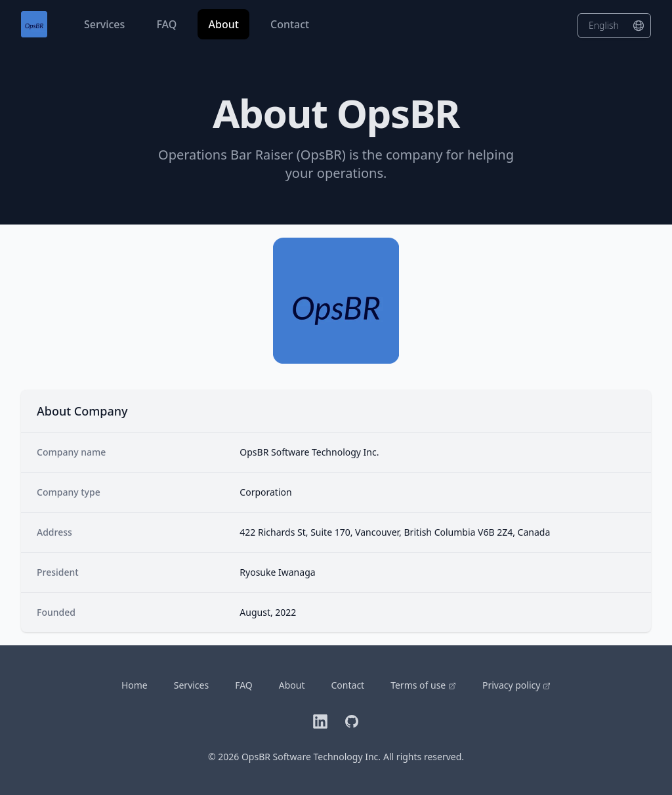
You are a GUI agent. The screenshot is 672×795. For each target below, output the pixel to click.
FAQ (168, 24)
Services (106, 24)
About (225, 24)
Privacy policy (516, 685)
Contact (290, 24)
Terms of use (423, 685)
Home (135, 685)
